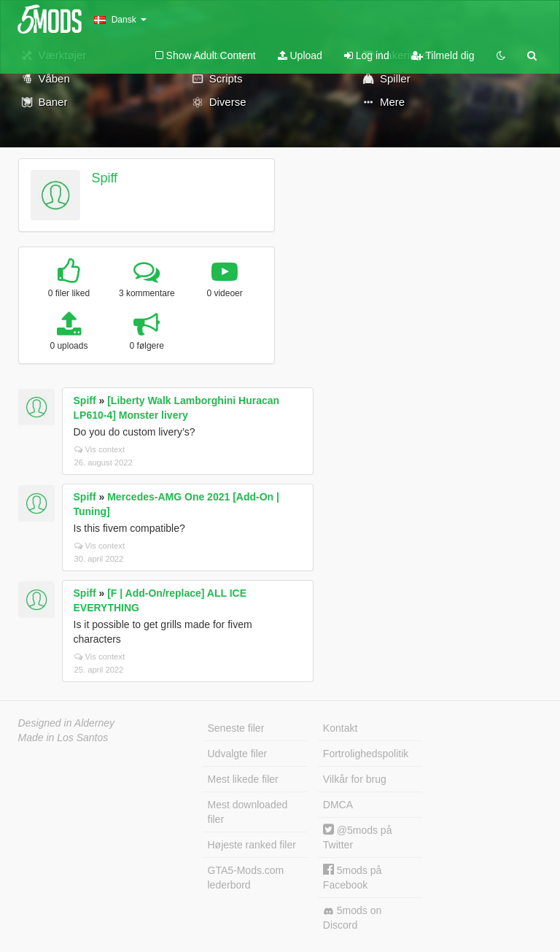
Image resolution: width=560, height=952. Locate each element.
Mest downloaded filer (248, 812)
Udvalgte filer (238, 754)
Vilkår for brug (355, 779)
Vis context (100, 449)
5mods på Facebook (352, 877)
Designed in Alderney (67, 723)
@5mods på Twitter (358, 837)
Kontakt (340, 728)
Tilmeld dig (443, 55)
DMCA (338, 805)
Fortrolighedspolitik (366, 754)
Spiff (104, 178)
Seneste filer (236, 728)
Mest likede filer (243, 779)
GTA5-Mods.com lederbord (246, 878)
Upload (300, 55)
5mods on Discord (352, 918)
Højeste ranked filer (252, 845)
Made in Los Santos (63, 738)
